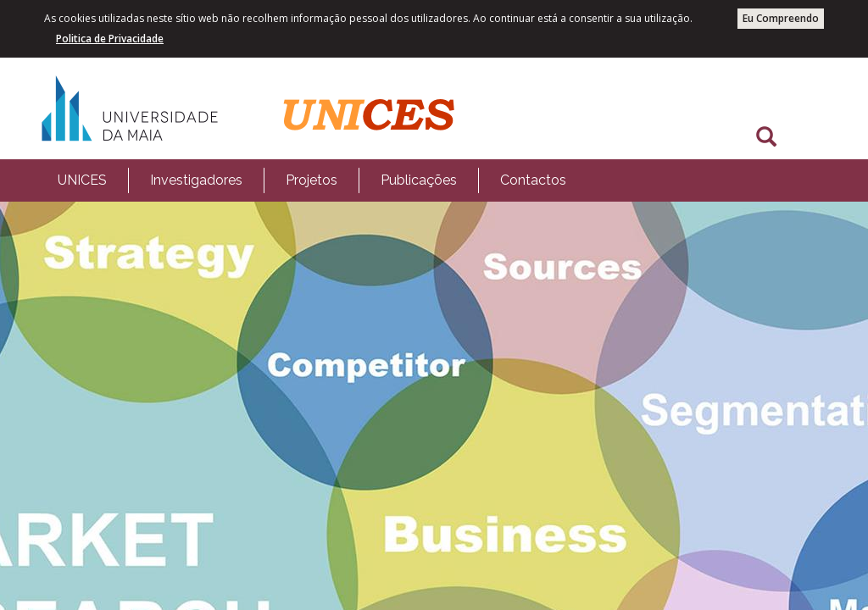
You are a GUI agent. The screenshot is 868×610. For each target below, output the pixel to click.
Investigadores (196, 180)
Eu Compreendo (781, 18)
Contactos (533, 180)
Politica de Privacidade (110, 39)
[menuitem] (82, 180)
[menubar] (312, 180)
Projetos (312, 180)
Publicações (419, 180)
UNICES (82, 180)
